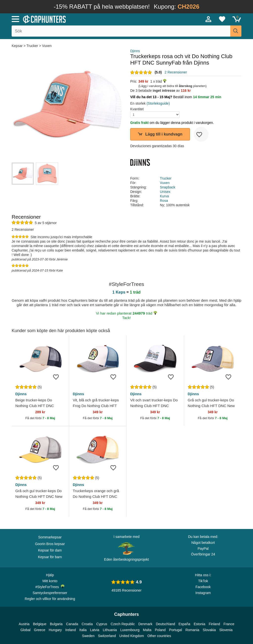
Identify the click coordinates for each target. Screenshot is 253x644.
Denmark (145, 624)
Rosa (164, 201)
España (184, 624)
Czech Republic (123, 624)
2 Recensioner (176, 72)
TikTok (203, 581)
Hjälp (50, 575)
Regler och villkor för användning (50, 599)
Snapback (168, 187)
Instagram (203, 593)
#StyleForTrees (50, 587)
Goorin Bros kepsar (50, 544)
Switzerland (107, 636)
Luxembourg (130, 630)
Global (25, 630)
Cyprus (102, 624)
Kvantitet (137, 109)
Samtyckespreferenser (50, 593)
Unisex (165, 192)
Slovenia (226, 630)
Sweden (88, 636)
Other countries (159, 636)
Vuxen (47, 46)
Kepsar (18, 46)
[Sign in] (209, 19)
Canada (72, 624)
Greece (40, 630)
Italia (83, 630)
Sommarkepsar (50, 537)
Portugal (175, 630)
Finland (214, 624)
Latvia (95, 630)
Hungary (55, 630)
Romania (192, 630)
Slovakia (209, 630)
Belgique (40, 624)
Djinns (135, 51)
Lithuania (110, 630)
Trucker (32, 46)
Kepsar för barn (50, 557)
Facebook (203, 587)
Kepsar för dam (50, 550)
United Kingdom (132, 636)
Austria (24, 624)
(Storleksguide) (158, 103)
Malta (147, 630)
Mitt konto (50, 581)
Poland (160, 630)
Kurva (164, 196)
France (229, 624)
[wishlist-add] (201, 134)
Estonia (200, 624)
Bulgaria (56, 624)
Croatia (87, 624)
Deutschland (166, 624)
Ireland (71, 630)
